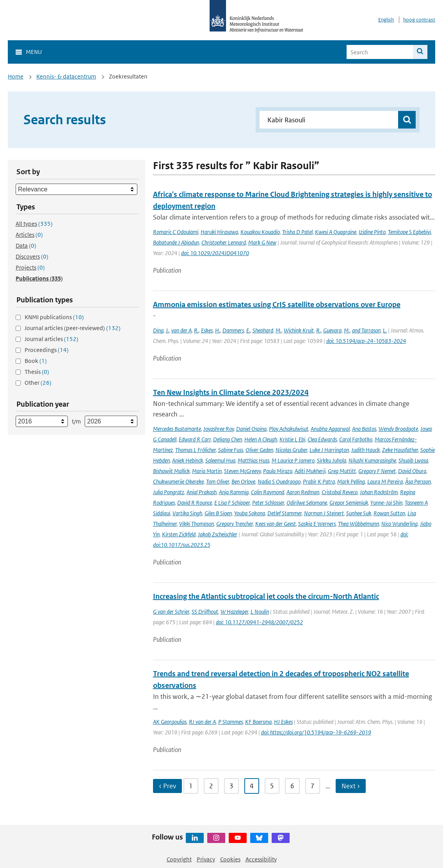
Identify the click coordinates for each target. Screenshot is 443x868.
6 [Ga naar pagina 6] (292, 786)
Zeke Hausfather (400, 450)
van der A (181, 330)
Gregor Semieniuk (349, 503)
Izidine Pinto (372, 232)
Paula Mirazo (278, 471)
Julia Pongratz (169, 492)
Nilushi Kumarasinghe (372, 460)
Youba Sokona (250, 513)
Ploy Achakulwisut (289, 429)
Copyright (179, 859)
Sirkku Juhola (332, 460)
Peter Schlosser (268, 503)
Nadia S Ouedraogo (279, 481)
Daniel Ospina (251, 429)
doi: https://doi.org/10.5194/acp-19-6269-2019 (316, 732)
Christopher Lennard (224, 242)
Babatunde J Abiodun (176, 242)
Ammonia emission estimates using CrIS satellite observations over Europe (277, 305)
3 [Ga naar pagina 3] (231, 786)
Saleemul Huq (220, 460)
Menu (34, 52)
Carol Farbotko (356, 439)
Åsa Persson (418, 481)
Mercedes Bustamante (177, 429)
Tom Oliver (218, 481)
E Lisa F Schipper (232, 503)
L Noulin (260, 612)
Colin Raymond (268, 492)
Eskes (207, 330)
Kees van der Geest (276, 524)
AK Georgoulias (170, 722)
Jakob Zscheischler (218, 534)
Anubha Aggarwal (330, 429)
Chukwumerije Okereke (178, 481)
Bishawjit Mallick (171, 471)
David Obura (412, 471)
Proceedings (47, 350)
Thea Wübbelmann (358, 524)
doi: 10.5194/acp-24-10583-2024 (366, 341)
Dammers (233, 330)
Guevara (332, 330)
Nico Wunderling (399, 524)
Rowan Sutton (389, 513)
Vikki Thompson (197, 524)
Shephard (263, 330)
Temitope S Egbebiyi (409, 232)
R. (196, 330)
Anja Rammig (234, 492)
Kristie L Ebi (292, 439)
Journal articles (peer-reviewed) (73, 328)
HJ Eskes (283, 722)
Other (38, 383)
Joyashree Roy (219, 429)
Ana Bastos (364, 429)
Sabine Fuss (231, 450)
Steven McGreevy (242, 471)
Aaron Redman (303, 492)
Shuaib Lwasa (413, 460)
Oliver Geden (259, 450)
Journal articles (52, 339)
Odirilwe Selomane (307, 503)
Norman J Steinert (324, 513)
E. (248, 330)
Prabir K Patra (319, 481)
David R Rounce (195, 503)
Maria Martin (207, 471)
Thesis (37, 372)
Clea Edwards (322, 439)
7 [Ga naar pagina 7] (313, 786)
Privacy (206, 859)
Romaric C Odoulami (176, 232)
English (386, 20)
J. (167, 330)
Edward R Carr (195, 439)
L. (385, 330)
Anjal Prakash (202, 492)
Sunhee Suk (359, 513)
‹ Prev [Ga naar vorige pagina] (167, 786)
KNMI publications (54, 317)
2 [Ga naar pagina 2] (211, 786)
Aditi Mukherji (310, 471)
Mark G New (262, 242)
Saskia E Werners (317, 524)
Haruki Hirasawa (219, 232)
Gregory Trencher (235, 524)
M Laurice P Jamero (293, 460)
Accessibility (261, 859)
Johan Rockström (379, 492)
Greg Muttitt (342, 471)
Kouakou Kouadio (260, 232)
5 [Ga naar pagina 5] (272, 786)
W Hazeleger (234, 612)
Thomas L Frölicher (196, 450)
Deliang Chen (228, 439)
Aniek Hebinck (188, 460)
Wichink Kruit (299, 330)
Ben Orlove (243, 481)
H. (218, 330)
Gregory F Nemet (377, 471)
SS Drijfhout (205, 612)
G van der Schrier (171, 612)
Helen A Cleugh (261, 439)
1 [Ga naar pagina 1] (191, 786)
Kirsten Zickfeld (179, 534)
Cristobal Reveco (340, 492)
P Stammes (230, 722)
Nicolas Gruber (291, 450)
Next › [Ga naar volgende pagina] (351, 786)
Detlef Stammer (285, 513)
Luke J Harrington (329, 450)
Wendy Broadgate (398, 429)
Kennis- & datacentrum (66, 76)
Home (16, 76)
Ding (158, 330)
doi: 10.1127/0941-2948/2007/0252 (259, 622)
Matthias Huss (254, 460)
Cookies (230, 859)
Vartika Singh (187, 513)
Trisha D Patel (297, 232)
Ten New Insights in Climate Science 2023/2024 (231, 392)
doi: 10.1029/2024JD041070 (215, 253)
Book (36, 361)
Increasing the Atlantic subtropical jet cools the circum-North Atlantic (266, 596)
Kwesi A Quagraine (336, 232)
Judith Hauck (366, 450)
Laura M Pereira (385, 481)
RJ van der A (202, 722)
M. (278, 330)
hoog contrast (419, 20)
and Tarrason (366, 330)
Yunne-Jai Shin (386, 503)
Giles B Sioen (218, 513)
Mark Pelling (351, 481)
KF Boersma (258, 722)
